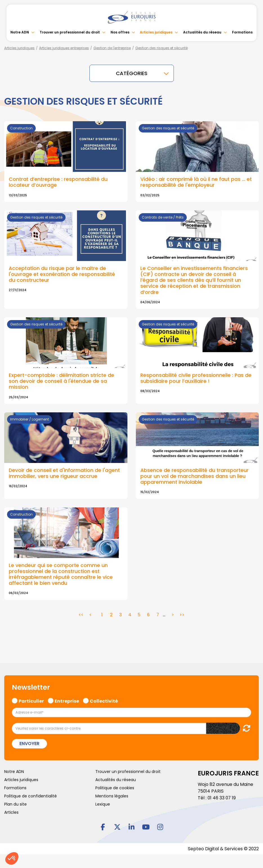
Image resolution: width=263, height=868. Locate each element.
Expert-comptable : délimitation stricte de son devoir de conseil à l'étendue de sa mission (62, 381)
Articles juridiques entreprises (64, 48)
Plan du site (15, 804)
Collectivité (104, 700)
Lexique (103, 804)
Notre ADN (20, 32)
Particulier (31, 700)
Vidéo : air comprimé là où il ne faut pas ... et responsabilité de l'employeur (196, 182)
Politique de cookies (115, 788)
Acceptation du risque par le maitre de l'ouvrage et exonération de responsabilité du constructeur (62, 274)
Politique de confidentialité (31, 796)
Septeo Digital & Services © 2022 (223, 849)
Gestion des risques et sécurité (161, 48)
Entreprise (67, 700)
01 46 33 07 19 (222, 798)
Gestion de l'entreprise (112, 48)
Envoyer (29, 744)
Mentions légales (112, 796)
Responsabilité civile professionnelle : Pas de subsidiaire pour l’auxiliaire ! (196, 378)
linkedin (132, 827)
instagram (160, 827)
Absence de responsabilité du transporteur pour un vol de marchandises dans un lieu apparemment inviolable (195, 476)
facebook (103, 827)
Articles (11, 812)
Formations (242, 32)
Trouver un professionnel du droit (70, 32)
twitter (117, 827)
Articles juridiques (156, 32)
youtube (146, 827)
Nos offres (120, 32)
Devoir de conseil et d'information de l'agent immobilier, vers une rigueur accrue (65, 473)
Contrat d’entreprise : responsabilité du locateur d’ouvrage (59, 182)
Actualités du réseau (202, 32)
